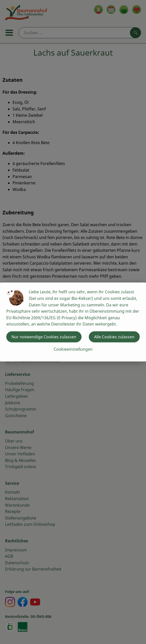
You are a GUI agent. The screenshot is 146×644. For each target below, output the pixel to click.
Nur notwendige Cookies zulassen (44, 337)
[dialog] (73, 322)
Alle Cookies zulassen (114, 337)
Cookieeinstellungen (73, 349)
